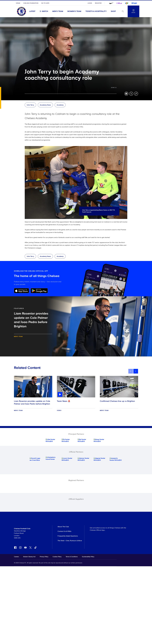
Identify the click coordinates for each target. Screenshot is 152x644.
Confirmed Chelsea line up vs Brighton (117, 401)
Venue (18, 3)
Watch (44, 11)
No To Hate (45, 3)
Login (90, 3)
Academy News (45, 105)
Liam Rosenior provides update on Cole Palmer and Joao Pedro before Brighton (32, 403)
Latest (32, 11)
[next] (136, 371)
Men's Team (58, 11)
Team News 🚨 (64, 401)
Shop (113, 11)
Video (59, 411)
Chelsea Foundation (31, 3)
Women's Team (74, 11)
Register (98, 3)
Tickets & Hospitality (96, 11)
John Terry (30, 105)
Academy (60, 105)
